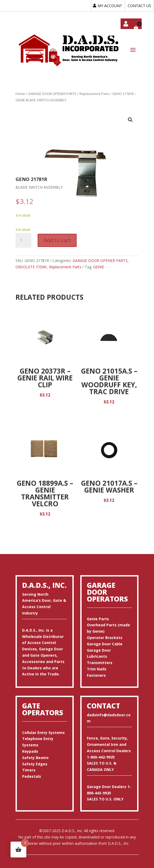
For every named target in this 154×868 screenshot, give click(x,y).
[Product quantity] (23, 240)
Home (20, 94)
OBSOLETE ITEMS (31, 267)
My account (126, 24)
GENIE (99, 267)
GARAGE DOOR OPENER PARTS (52, 94)
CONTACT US (139, 6)
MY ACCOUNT (110, 6)
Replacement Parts (94, 94)
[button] (130, 120)
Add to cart (57, 240)
